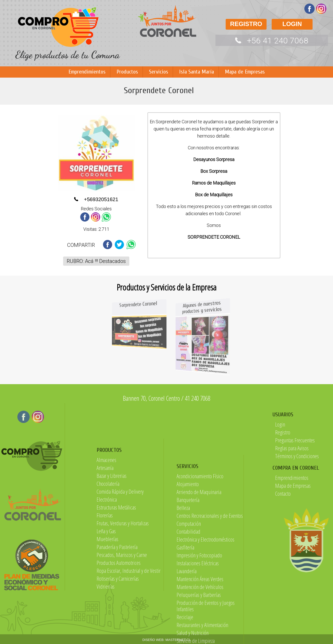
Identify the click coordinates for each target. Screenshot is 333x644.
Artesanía (105, 540)
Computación (189, 628)
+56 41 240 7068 (278, 41)
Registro (320, 432)
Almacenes (106, 532)
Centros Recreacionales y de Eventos (210, 621)
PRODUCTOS (109, 522)
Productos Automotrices (119, 635)
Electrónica (107, 571)
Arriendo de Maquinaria (199, 597)
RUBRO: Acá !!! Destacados (96, 261)
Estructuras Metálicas (116, 579)
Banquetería (188, 605)
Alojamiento (188, 589)
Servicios (159, 72)
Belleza (183, 613)
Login (318, 424)
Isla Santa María (197, 72)
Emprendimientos (87, 72)
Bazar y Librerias (112, 548)
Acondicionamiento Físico (200, 581)
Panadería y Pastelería (117, 619)
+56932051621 (101, 199)
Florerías (105, 587)
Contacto (321, 493)
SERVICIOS (187, 571)
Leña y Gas (106, 603)
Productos (127, 72)
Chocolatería (108, 555)
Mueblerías (107, 611)
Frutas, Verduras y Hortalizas (123, 595)
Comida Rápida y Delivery (120, 563)
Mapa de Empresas (245, 72)
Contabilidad (188, 636)
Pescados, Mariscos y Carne (122, 627)
